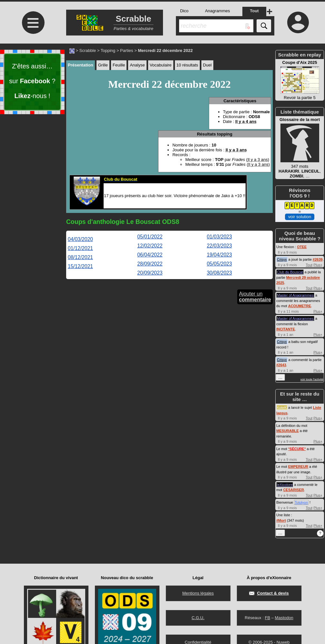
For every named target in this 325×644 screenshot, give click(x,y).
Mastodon (284, 618)
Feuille (119, 65)
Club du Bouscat (290, 272)
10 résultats (187, 65)
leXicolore (285, 485)
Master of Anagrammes (295, 295)
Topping (108, 50)
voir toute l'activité (312, 379)
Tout (309, 265)
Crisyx (282, 259)
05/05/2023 (219, 264)
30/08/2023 (219, 273)
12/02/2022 (150, 246)
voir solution (300, 217)
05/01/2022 (150, 237)
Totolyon (301, 502)
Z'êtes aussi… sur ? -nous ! (32, 81)
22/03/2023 (219, 246)
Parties (127, 50)
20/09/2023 (150, 273)
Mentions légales (198, 593)
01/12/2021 (80, 248)
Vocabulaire (161, 65)
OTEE (302, 247)
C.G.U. (198, 618)
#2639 (318, 259)
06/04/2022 (150, 255)
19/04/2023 (219, 255)
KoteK (282, 408)
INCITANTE (286, 329)
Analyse (137, 65)
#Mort (281, 520)
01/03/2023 (219, 237)
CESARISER (293, 490)
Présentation (81, 65)
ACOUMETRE (300, 306)
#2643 (281, 365)
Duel (207, 65)
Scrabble (88, 50)
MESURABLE (288, 431)
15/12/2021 (80, 266)
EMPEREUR (298, 467)
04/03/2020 (80, 239)
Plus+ (318, 265)
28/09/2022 (150, 264)
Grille (103, 65)
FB (267, 618)
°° (297, 449)
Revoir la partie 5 (300, 80)
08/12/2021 (80, 257)
